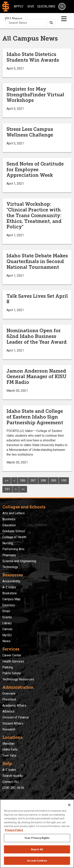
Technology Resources (18, 679)
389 (54, 481)
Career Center (12, 655)
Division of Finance (16, 717)
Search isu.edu (12, 776)
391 (7, 489)
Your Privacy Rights (37, 838)
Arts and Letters (14, 513)
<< (7, 481)
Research (9, 729)
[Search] (62, 7)
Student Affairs (13, 723)
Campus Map (11, 599)
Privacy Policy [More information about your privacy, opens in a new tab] (14, 830)
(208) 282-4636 (13, 788)
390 (64, 481)
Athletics (8, 711)
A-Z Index (9, 587)
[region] (37, 834)
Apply (19, 6)
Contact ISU (10, 782)
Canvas (7, 629)
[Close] (69, 805)
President (9, 699)
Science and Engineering (19, 561)
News (6, 641)
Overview (9, 694)
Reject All (37, 849)
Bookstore (10, 593)
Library (7, 623)
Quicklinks (46, 6)
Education (9, 525)
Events (7, 617)
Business (9, 519)
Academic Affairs (14, 706)
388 (43, 481)
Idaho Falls (10, 749)
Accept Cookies (37, 861)
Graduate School (14, 531)
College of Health (14, 537)
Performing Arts (13, 549)
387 (33, 481)
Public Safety (12, 673)
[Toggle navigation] (64, 19)
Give (31, 6)
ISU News (14, 19)
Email (6, 611)
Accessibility (11, 581)
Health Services (13, 661)
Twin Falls (9, 756)
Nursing (8, 543)
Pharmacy (9, 555)
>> (23, 489)
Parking (8, 667)
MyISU (7, 635)
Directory (9, 605)
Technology (10, 567)
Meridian (8, 744)
